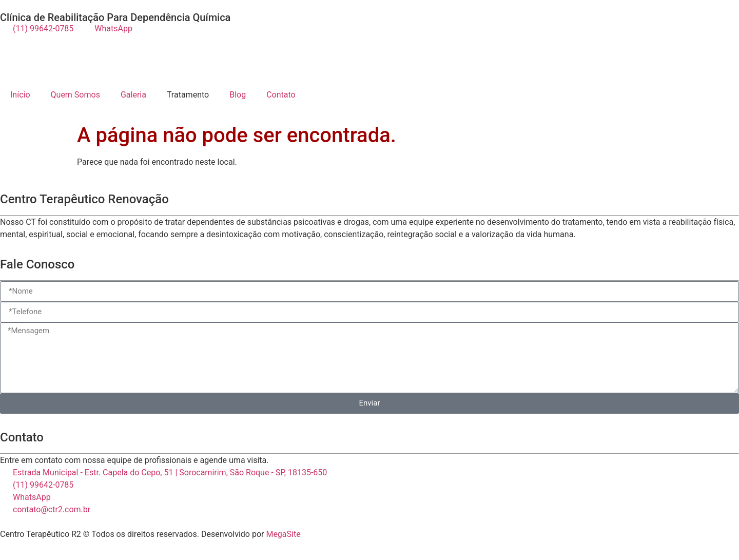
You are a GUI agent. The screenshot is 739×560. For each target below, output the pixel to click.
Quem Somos (75, 95)
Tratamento (188, 95)
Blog (238, 95)
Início (20, 95)
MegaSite (283, 534)
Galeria (133, 95)
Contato (281, 95)
